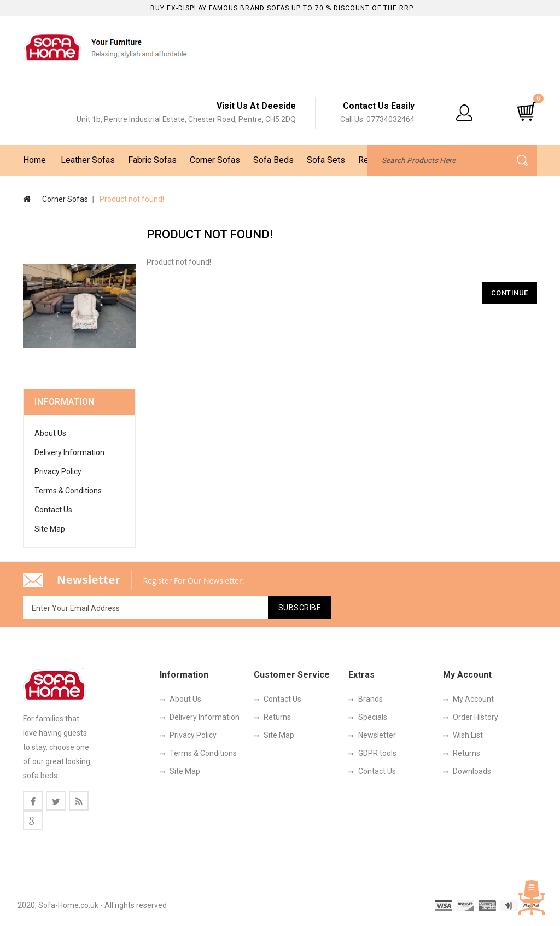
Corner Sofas (215, 160)
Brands (371, 699)
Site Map (50, 529)
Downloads (472, 771)
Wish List (468, 735)
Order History (476, 717)
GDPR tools (377, 753)
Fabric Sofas (152, 160)
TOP (532, 898)
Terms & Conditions (68, 491)
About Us (50, 433)
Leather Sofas (88, 160)
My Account (473, 699)
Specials (373, 717)
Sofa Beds (273, 160)
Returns (277, 717)
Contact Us (53, 510)
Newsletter (377, 735)
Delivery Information (69, 452)
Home (34, 160)
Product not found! (132, 199)
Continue (510, 293)
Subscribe (299, 608)
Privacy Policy (58, 471)
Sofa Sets (326, 160)
